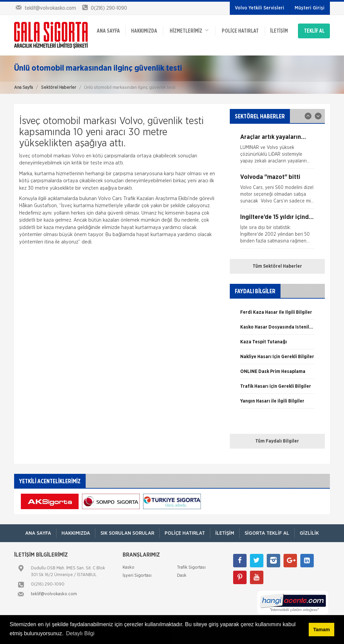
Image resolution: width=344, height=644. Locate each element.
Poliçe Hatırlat (240, 31)
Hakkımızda (144, 31)
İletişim (279, 31)
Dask (182, 576)
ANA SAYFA (108, 31)
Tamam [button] (321, 630)
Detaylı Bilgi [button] (80, 633)
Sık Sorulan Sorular (127, 533)
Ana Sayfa (24, 88)
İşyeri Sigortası (137, 576)
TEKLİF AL (314, 31)
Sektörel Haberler (59, 88)
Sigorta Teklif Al (267, 533)
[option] (277, 151)
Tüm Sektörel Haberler (277, 266)
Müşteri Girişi (310, 8)
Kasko (128, 567)
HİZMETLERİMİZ (189, 30)
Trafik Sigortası (191, 567)
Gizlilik (309, 533)
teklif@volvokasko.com (54, 594)
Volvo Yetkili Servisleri (260, 8)
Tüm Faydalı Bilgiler (277, 441)
